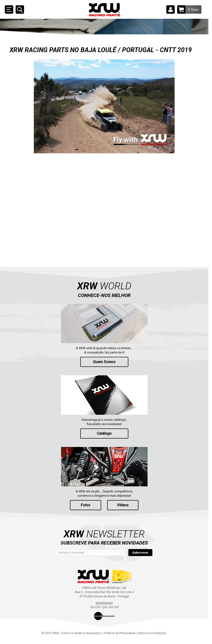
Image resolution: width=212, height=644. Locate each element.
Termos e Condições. (152, 633)
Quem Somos (104, 362)
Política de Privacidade (120, 633)
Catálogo (104, 433)
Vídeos (123, 505)
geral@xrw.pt (104, 603)
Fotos (86, 505)
